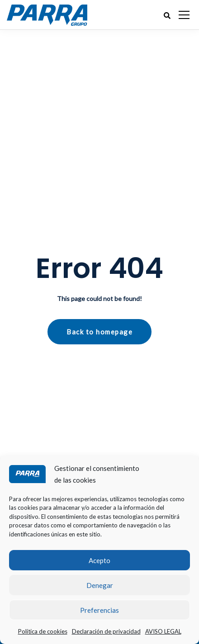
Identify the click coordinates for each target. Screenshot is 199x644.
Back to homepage (99, 332)
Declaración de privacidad (106, 631)
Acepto (99, 560)
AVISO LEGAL (163, 631)
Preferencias (99, 610)
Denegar (100, 585)
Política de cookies (43, 631)
